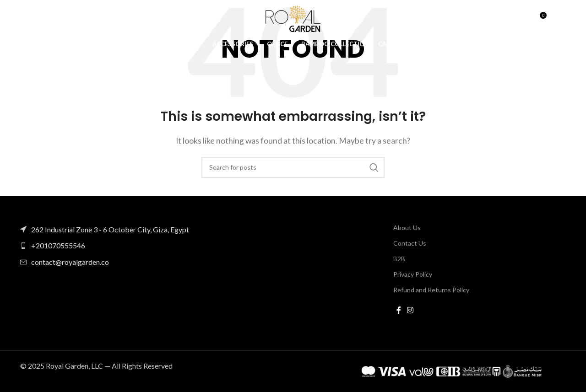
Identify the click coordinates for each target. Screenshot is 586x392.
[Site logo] (293, 19)
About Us (407, 228)
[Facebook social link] (399, 311)
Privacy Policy (413, 274)
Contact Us (410, 243)
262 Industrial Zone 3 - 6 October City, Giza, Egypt (110, 229)
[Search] (520, 21)
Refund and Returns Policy (431, 290)
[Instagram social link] (410, 311)
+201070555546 (58, 245)
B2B (399, 259)
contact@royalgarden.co (70, 262)
